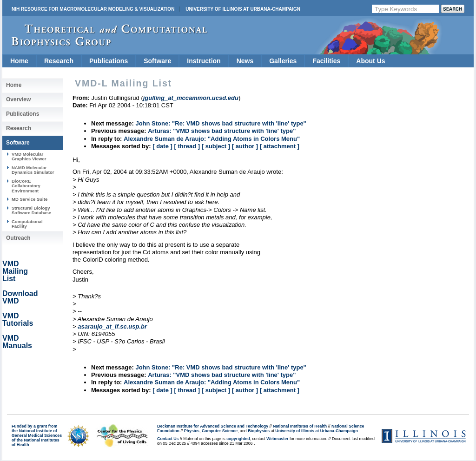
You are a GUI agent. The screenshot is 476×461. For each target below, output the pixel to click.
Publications (109, 61)
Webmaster (277, 439)
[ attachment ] (280, 146)
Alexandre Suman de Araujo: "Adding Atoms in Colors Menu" (212, 139)
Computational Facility (27, 224)
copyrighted (238, 439)
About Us (370, 61)
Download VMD (20, 297)
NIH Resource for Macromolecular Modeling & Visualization (93, 9)
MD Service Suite (30, 199)
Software (157, 61)
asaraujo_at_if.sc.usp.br (112, 326)
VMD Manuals (17, 342)
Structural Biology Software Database (31, 210)
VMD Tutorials (18, 319)
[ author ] (245, 146)
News (245, 61)
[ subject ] (216, 146)
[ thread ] (187, 146)
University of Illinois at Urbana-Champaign (243, 9)
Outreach (18, 238)
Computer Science (220, 431)
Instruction (204, 61)
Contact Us (168, 439)
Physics (192, 431)
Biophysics (259, 431)
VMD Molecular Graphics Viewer (29, 156)
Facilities (326, 61)
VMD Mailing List (15, 271)
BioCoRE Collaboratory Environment (26, 186)
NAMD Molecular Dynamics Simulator (33, 170)
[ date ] (162, 146)
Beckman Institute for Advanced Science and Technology (213, 426)
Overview (18, 99)
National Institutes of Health (300, 426)
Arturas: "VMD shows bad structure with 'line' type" (222, 131)
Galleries (283, 61)
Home (19, 61)
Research (59, 61)
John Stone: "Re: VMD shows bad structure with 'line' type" (221, 123)
